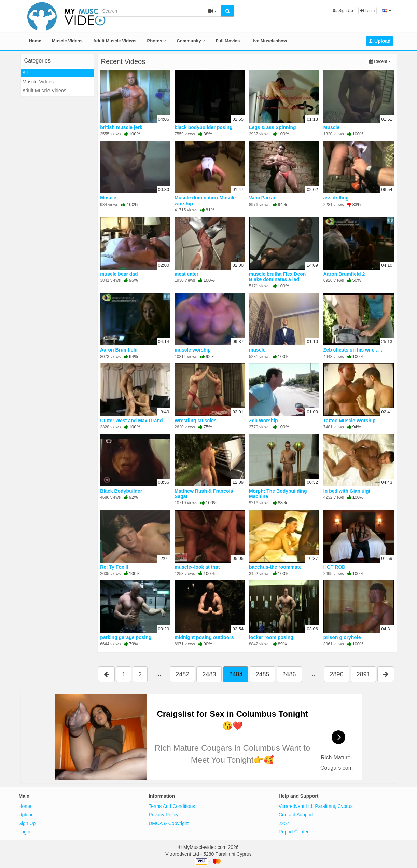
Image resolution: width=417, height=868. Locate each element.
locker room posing (271, 637)
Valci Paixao (263, 198)
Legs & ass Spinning (273, 127)
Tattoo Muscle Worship (350, 421)
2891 (363, 674)
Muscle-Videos (38, 82)
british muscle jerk (121, 127)
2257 (284, 823)
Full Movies (228, 41)
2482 (182, 674)
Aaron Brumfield (119, 350)
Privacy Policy (163, 815)
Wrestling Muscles (196, 421)
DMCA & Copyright (169, 823)
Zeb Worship (263, 421)
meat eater (186, 274)
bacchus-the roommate (275, 567)
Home (35, 41)
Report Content (295, 832)
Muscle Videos (67, 41)
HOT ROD (335, 567)
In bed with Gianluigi (347, 491)
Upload (379, 41)
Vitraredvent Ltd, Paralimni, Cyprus (316, 806)
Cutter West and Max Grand (131, 421)
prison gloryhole (342, 637)
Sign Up (343, 11)
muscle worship (193, 350)
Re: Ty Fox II (114, 567)
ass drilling (336, 198)
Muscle (331, 127)
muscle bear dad (119, 274)
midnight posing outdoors (204, 637)
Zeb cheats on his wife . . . (353, 350)
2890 (337, 674)
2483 (209, 674)
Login (368, 11)
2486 (289, 674)
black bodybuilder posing (204, 127)
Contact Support (296, 815)
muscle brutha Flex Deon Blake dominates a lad (277, 277)
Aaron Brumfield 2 (344, 274)
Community (191, 41)
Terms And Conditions (172, 806)
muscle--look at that (197, 567)
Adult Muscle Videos (115, 41)
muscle (257, 350)
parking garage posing (126, 637)
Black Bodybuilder (121, 491)
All (25, 73)
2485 (262, 674)
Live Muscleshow (269, 41)
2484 (236, 674)
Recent (381, 61)
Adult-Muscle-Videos (44, 91)
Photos (157, 41)
